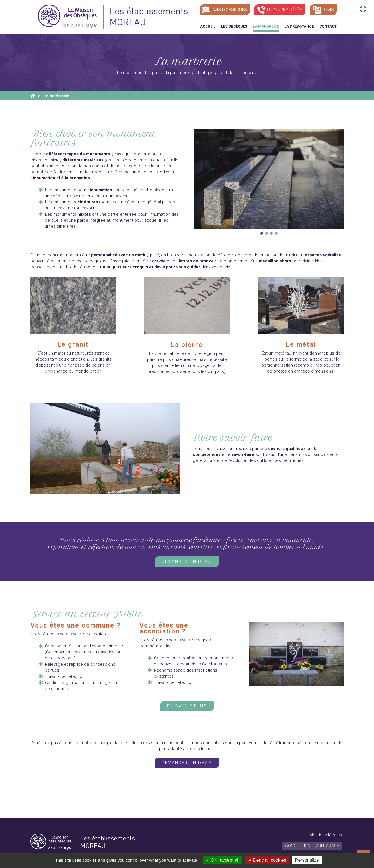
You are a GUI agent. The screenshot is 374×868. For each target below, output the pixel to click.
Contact (328, 26)
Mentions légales (326, 835)
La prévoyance (299, 26)
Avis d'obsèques (230, 10)
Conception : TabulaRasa (312, 846)
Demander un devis (187, 763)
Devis (328, 10)
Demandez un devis (187, 561)
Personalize (307, 860)
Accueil (208, 26)
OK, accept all (222, 860)
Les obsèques (234, 26)
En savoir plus (187, 706)
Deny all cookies (267, 860)
